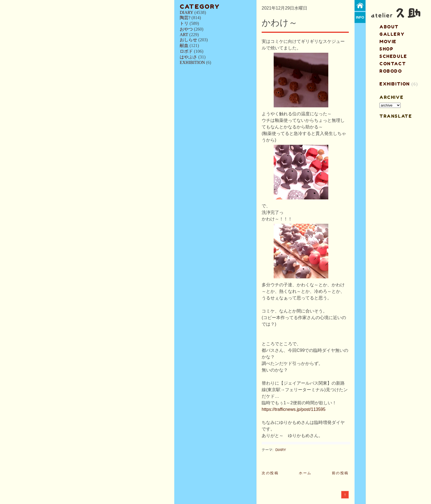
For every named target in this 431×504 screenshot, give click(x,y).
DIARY (187, 12)
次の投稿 (270, 473)
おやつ (186, 29)
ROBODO (391, 71)
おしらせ (188, 40)
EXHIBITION (192, 62)
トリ (184, 23)
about (389, 27)
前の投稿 (340, 473)
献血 (184, 45)
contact (393, 64)
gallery (392, 34)
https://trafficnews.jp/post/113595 (294, 409)
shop (386, 49)
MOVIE (388, 42)
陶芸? (185, 18)
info (360, 17)
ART (184, 35)
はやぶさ (188, 57)
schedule (393, 56)
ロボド (186, 51)
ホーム (305, 473)
